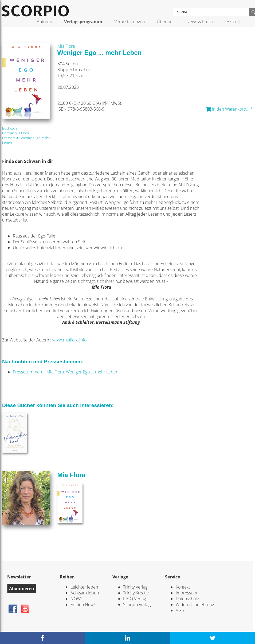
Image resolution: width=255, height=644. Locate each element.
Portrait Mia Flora (16, 133)
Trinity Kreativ (136, 593)
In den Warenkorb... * (229, 109)
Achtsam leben (85, 593)
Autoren (44, 22)
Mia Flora (66, 46)
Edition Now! (83, 605)
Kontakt (183, 587)
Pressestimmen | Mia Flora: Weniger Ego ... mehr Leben (66, 372)
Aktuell (233, 22)
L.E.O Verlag (134, 599)
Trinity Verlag (135, 587)
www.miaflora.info (69, 340)
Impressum (186, 593)
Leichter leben (84, 587)
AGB (180, 610)
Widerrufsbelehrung (195, 605)
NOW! (76, 599)
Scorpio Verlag (137, 605)
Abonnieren (22, 589)
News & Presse (201, 22)
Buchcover (10, 128)
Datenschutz (187, 599)
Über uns (166, 22)
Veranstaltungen (130, 22)
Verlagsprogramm (83, 22)
